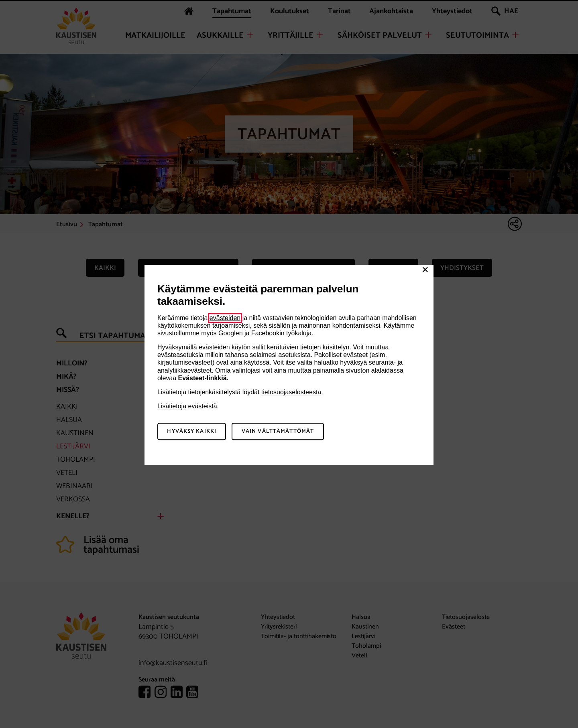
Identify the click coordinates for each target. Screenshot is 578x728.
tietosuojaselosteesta (291, 392)
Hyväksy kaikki (192, 431)
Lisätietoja (172, 406)
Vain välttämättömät (278, 431)
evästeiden (225, 318)
